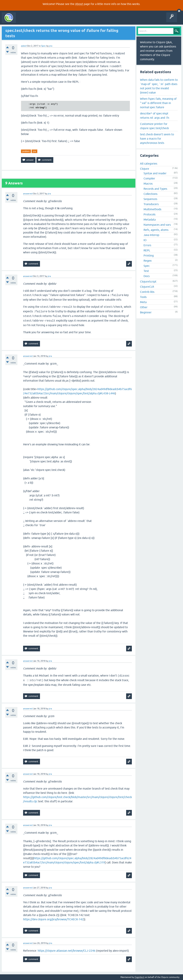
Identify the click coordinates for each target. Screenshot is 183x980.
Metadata (150, 219)
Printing (149, 255)
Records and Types (155, 189)
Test (146, 271)
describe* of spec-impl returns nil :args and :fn (155, 116)
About (79, 4)
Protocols (150, 214)
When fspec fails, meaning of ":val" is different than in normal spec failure (158, 103)
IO (145, 240)
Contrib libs (147, 292)
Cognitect (139, 977)
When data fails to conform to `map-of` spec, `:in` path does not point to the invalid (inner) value (159, 86)
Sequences (150, 199)
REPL (147, 250)
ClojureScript (148, 281)
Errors (147, 245)
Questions (38, 20)
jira (34, 151)
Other (144, 307)
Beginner (146, 312)
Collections (150, 194)
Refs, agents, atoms (156, 230)
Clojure (145, 169)
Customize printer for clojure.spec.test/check (154, 126)
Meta (143, 302)
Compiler (149, 178)
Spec (44, 46)
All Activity (24, 20)
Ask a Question (81, 20)
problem (26, 151)
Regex (148, 261)
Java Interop (151, 235)
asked (24, 46)
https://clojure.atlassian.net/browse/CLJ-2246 (67, 951)
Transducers (151, 204)
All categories (149, 164)
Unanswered (53, 20)
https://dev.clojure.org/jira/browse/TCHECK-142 (53, 919)
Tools (143, 297)
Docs (147, 276)
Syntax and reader (155, 173)
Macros (148, 184)
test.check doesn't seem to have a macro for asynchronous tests (157, 139)
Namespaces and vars (157, 225)
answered (28, 194)
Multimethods (152, 209)
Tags (66, 20)
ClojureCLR (147, 287)
